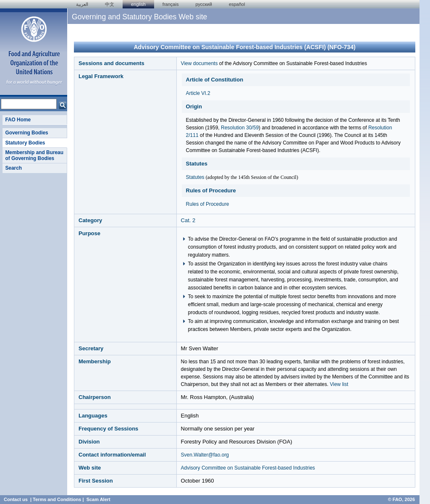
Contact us (16, 499)
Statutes (195, 177)
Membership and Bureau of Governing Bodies (34, 155)
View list (339, 384)
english (138, 4)
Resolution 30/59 (240, 128)
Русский (203, 4)
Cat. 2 (188, 220)
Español (237, 4)
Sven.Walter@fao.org (205, 455)
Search (13, 168)
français (171, 4)
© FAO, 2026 (401, 499)
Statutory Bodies (25, 143)
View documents (199, 63)
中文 (110, 4)
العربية (82, 4)
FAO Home (18, 120)
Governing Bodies (26, 133)
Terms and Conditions (57, 499)
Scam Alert (98, 499)
